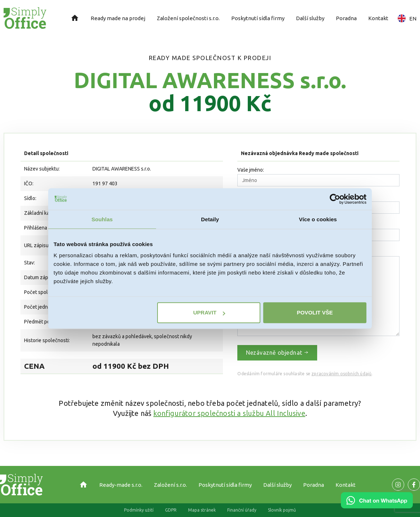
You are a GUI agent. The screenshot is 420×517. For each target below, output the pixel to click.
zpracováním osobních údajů (341, 374)
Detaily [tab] (210, 219)
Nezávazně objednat (277, 353)
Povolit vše (315, 312)
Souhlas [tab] (102, 219)
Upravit (209, 312)
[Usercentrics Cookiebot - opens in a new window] (335, 199)
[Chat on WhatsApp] (377, 506)
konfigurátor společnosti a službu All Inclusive (229, 413)
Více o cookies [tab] (318, 219)
